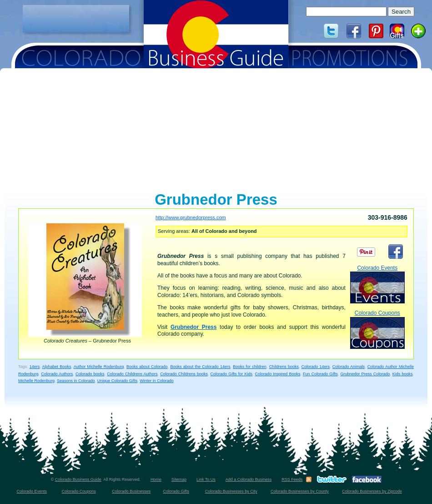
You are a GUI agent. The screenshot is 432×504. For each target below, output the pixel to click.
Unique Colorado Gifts (118, 381)
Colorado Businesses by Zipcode (372, 491)
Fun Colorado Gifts (320, 374)
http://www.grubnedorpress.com (191, 217)
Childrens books (284, 367)
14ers (35, 367)
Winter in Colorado (157, 381)
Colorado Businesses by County (300, 491)
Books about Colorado (147, 367)
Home (156, 479)
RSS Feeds (292, 479)
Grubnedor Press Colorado (365, 374)
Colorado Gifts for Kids (231, 374)
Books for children (250, 367)
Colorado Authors (57, 374)
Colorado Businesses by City (231, 491)
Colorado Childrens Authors (132, 374)
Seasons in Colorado (76, 381)
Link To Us (206, 479)
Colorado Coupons (377, 329)
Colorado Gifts (176, 491)
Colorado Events (377, 284)
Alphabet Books (57, 367)
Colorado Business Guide (78, 479)
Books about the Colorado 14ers (200, 367)
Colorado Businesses (131, 491)
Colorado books (90, 374)
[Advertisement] (76, 19)
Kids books (403, 374)
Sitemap (179, 479)
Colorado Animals (349, 367)
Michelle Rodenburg (36, 381)
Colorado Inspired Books (278, 374)
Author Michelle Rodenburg (99, 367)
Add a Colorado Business (249, 479)
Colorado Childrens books (184, 374)
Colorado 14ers (316, 367)
